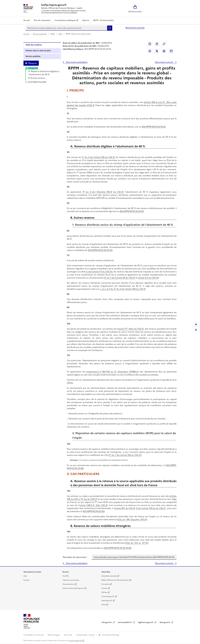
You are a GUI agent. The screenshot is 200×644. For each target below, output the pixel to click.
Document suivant (164, 62)
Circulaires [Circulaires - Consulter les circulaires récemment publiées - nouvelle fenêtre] (105, 584)
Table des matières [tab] (34, 45)
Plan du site (68, 635)
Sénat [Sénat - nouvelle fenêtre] (104, 605)
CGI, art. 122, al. (134, 543)
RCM (61, 34)
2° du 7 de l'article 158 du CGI (124, 455)
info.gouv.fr (107, 622)
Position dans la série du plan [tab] (38, 51)
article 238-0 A (87, 505)
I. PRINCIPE (32, 68)
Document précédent (77, 62)
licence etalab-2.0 (75, 641)
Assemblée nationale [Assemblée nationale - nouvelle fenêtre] (109, 576)
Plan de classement (40, 34)
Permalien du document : (75, 557)
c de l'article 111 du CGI (98, 272)
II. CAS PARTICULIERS (36, 82)
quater (136, 519)
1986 (134, 372)
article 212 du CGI (147, 278)
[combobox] (66, 28)
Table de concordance (71, 580)
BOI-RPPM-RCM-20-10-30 (154, 127)
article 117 (123, 329)
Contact (27, 580)
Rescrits (86, 20)
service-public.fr (125, 622)
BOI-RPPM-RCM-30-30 (93, 511)
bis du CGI (136, 329)
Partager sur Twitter (157, 51)
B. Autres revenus (37, 78)
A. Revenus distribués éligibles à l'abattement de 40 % (44, 73)
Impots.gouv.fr (107, 600)
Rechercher (110, 28)
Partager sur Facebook (150, 51)
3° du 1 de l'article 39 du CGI (118, 278)
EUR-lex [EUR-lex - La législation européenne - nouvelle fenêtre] (104, 592)
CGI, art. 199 (124, 519)
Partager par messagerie (171, 51)
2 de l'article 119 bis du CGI (150, 508)
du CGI (117, 192)
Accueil (27, 20)
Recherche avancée (135, 28)
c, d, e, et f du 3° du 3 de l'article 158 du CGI (122, 289)
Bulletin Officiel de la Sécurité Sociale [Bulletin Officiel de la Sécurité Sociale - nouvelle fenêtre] (115, 580)
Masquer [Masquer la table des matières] (33, 63)
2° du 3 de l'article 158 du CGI (97, 157)
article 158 (104, 192)
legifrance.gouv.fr (146, 622)
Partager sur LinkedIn (164, 51)
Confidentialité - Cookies (86, 635)
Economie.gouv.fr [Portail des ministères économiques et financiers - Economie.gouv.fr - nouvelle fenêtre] (108, 596)
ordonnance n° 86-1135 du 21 (102, 372)
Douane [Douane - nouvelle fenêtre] (104, 588)
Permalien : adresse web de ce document (164, 44)
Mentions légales (54, 635)
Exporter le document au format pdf (150, 44)
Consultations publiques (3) (66, 20)
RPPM (53, 34)
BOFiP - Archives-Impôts (103, 20)
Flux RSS (65, 576)
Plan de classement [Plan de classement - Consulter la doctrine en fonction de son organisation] (42, 20)
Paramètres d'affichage (110, 635)
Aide (25, 576)
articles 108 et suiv (153, 102)
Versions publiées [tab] (33, 56)
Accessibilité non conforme (34, 635)
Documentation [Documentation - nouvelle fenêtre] (68, 584)
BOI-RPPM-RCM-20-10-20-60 (118, 548)
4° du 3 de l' (90, 192)
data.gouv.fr (165, 622)
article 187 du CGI (124, 508)
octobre (124, 372)
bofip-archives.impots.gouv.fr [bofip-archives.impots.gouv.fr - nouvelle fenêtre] (73, 588)
